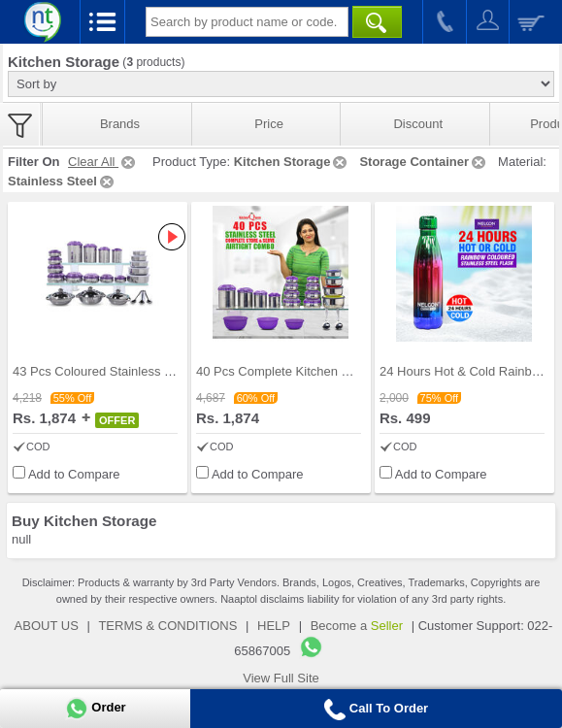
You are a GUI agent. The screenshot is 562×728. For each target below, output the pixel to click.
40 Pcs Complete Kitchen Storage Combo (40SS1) (338, 371)
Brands (120, 124)
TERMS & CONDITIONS (167, 626)
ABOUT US (47, 626)
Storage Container (424, 162)
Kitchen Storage (292, 162)
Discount (418, 124)
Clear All (103, 162)
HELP (274, 626)
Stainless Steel (62, 181)
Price (269, 124)
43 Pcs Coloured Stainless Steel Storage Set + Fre (154, 371)
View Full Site (281, 678)
